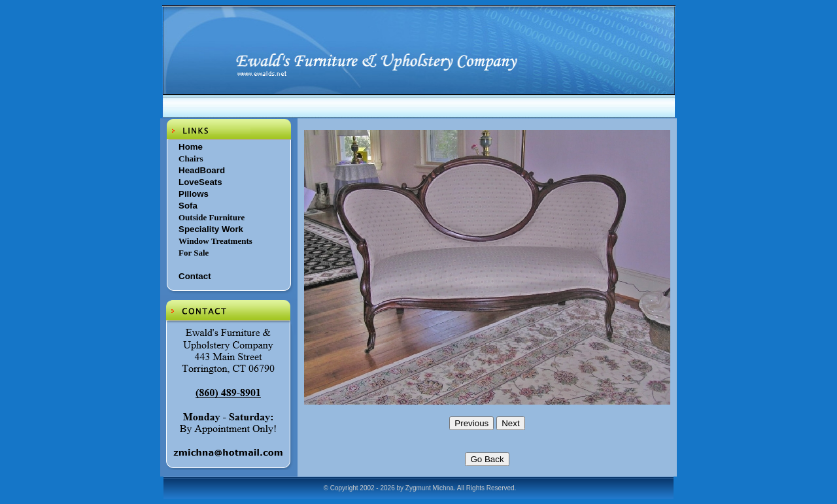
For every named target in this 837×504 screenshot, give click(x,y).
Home (191, 147)
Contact (195, 276)
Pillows (194, 194)
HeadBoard (202, 170)
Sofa (188, 206)
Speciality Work (211, 229)
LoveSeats (200, 182)
